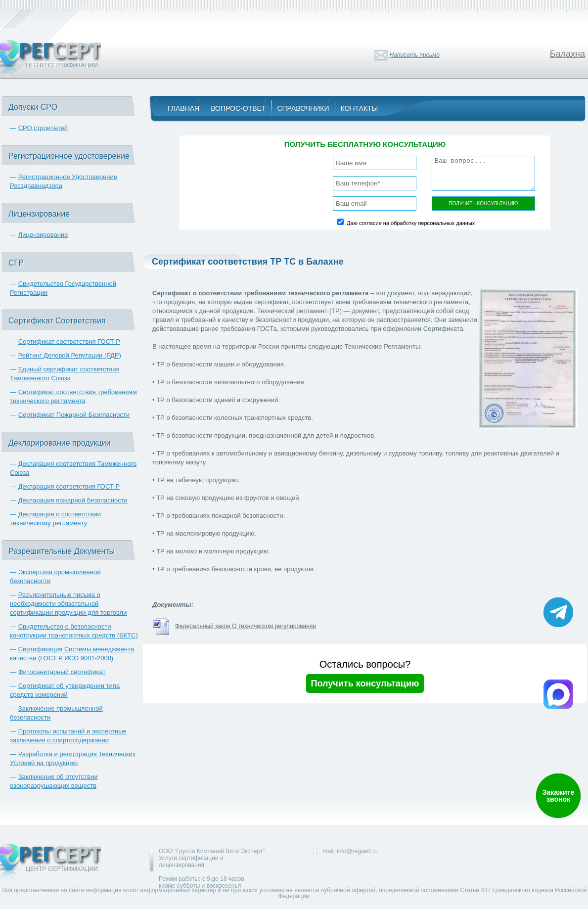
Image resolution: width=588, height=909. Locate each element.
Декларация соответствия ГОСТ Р (69, 486)
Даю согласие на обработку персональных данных (411, 223)
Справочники (303, 108)
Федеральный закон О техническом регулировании (246, 626)
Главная (183, 108)
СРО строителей (43, 128)
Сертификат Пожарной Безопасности (74, 415)
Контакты (360, 108)
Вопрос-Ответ (238, 108)
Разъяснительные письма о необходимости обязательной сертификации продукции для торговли (68, 604)
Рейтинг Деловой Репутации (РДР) (70, 355)
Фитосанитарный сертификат (62, 672)
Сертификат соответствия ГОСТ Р (69, 341)
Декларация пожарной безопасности (73, 500)
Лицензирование (43, 235)
